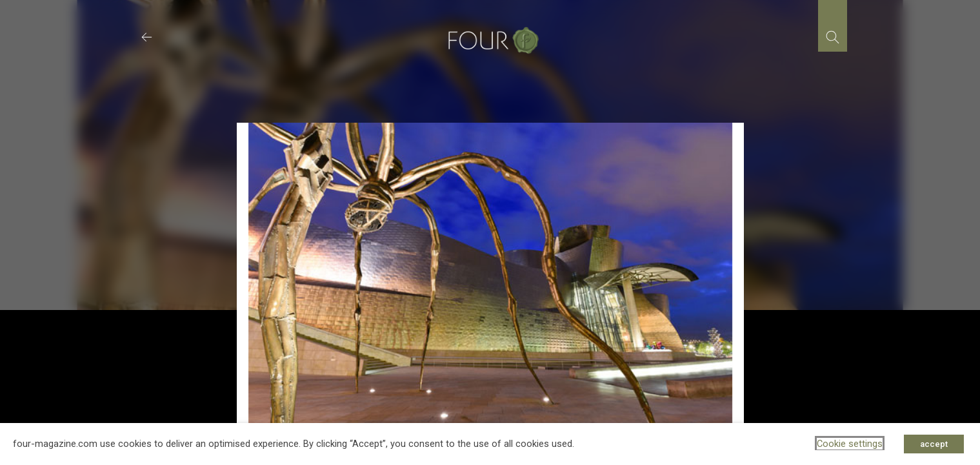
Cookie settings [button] (850, 444)
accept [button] (934, 444)
